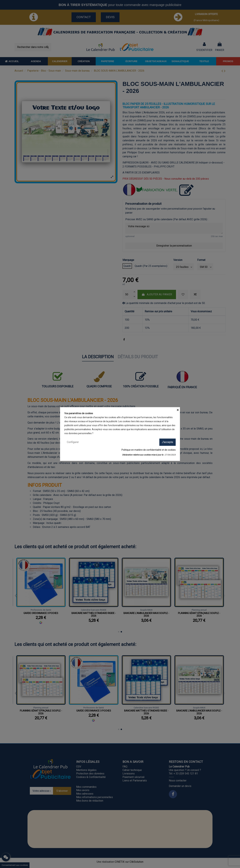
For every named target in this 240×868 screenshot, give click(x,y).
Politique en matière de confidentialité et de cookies (149, 450)
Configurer (73, 442)
